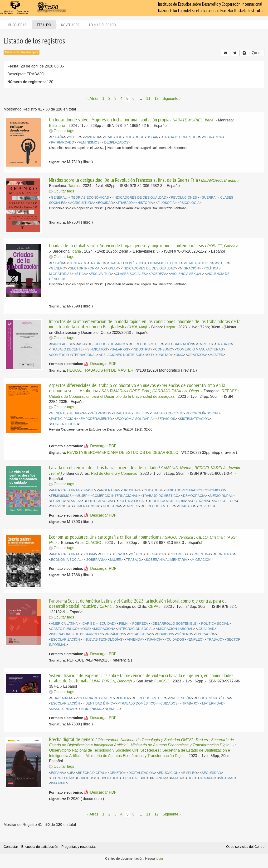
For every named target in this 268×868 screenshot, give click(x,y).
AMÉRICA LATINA (64, 490)
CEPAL (106, 607)
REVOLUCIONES (184, 198)
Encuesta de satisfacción (40, 847)
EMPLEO (205, 344)
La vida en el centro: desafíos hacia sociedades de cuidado (103, 467)
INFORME (58, 783)
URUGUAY (131, 490)
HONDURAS (225, 554)
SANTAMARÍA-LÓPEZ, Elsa (125, 391)
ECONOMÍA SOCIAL (203, 413)
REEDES (229, 391)
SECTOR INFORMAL (86, 268)
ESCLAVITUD (101, 274)
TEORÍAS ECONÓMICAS (90, 198)
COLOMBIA (178, 554)
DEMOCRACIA (194, 496)
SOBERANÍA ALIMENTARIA (166, 560)
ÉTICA (81, 274)
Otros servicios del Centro (245, 847)
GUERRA (209, 198)
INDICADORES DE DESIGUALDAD (140, 198)
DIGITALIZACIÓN (141, 773)
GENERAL (59, 198)
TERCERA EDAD (134, 778)
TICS (191, 778)
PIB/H (123, 624)
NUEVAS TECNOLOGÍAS (103, 640)
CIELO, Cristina (209, 537)
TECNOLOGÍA (62, 778)
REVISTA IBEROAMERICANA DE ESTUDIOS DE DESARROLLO (123, 453)
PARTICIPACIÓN (63, 419)
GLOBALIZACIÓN (180, 344)
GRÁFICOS (196, 355)
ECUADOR (157, 554)
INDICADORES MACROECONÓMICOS (195, 490)
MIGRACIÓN (213, 137)
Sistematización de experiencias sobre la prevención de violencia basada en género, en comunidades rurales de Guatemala (141, 678)
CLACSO (93, 543)
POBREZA (158, 274)
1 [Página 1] (103, 98)
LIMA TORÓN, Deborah (112, 681)
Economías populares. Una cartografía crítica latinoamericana (105, 537)
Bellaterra (57, 126)
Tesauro (44, 25)
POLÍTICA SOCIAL (100, 501)
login (159, 858)
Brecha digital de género (72, 739)
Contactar (11, 847)
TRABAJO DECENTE (165, 263)
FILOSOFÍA (166, 203)
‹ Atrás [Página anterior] (93, 98)
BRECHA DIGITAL (91, 773)
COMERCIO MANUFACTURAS (200, 349)
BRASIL (88, 490)
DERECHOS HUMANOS (108, 344)
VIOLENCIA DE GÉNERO (95, 698)
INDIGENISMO (91, 709)
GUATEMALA (61, 698)
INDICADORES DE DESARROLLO (77, 634)
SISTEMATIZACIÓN (195, 419)
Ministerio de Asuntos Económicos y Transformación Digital (180, 745)
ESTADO (58, 501)
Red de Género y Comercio (114, 473)
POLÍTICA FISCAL (132, 501)
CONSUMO (164, 349)
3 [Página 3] (115, 98)
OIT (150, 355)
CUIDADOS (133, 137)
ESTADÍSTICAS (141, 634)
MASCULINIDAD (63, 709)
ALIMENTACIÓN (86, 506)
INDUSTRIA (141, 349)
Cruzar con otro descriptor (22, 52)
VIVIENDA (92, 137)
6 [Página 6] (134, 98)
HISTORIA (145, 203)
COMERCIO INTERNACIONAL (74, 355)
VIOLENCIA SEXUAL (187, 274)
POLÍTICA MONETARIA (168, 501)
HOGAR (152, 137)
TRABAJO (112, 137)
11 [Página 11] (148, 98)
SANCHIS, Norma (176, 468)
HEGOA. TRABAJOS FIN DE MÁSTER (100, 370)
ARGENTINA (108, 490)
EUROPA (78, 413)
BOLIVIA (89, 554)
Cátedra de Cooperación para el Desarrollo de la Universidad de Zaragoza (112, 396)
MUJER (74, 137)
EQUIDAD (105, 203)
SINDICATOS (97, 349)
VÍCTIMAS (227, 778)
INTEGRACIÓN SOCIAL (136, 629)
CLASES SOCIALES (131, 274)
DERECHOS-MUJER (146, 344)
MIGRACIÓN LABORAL (176, 629)
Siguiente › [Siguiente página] (172, 98)
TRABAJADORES (199, 263)
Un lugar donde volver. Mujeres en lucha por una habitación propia (109, 120)
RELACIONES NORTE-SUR (122, 355)
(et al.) (56, 473)
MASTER (217, 355)
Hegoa (169, 327)
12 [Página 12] (156, 98)
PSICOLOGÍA (189, 203)
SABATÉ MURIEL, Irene (193, 120)
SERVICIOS (166, 419)
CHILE (105, 554)
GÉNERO (58, 268)
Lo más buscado (103, 25)
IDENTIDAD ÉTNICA (100, 703)
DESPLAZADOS (116, 142)
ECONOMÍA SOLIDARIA (135, 419)
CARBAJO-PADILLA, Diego (175, 391)
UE (71, 773)
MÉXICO (137, 554)
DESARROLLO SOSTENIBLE (175, 624)
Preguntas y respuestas (79, 847)
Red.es (202, 740)
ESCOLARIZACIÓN (65, 640)
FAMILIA (75, 501)
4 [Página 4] (121, 98)
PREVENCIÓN (181, 698)
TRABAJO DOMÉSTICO (181, 137)
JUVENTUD (108, 778)
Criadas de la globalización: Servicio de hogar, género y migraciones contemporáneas (127, 245)
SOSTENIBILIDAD (64, 424)
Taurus (74, 186)
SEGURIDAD (211, 773)
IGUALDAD (206, 629)
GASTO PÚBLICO (64, 629)
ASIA (82, 344)
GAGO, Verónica (179, 537)
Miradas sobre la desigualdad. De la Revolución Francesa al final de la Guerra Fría (123, 180)
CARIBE (89, 624)
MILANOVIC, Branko (219, 180)
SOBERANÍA (199, 501)
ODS (86, 629)
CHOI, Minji (137, 327)
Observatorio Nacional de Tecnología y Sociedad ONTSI (145, 740)
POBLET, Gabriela (223, 246)
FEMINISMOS (89, 142)
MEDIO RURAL (221, 496)
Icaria (76, 251)
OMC (179, 355)
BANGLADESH (62, 344)
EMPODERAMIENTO (96, 419)
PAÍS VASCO (99, 413)
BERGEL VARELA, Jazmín (217, 468)
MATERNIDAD (213, 703)
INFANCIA (154, 640)
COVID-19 (206, 506)
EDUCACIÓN (206, 634)
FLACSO (162, 681)
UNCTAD (164, 355)
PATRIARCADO (62, 142)
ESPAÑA (57, 137)
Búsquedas (17, 25)
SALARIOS (120, 349)
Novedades (70, 25)
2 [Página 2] (109, 98)
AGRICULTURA (82, 203)
